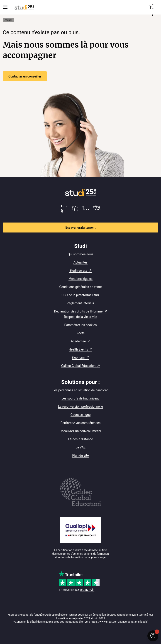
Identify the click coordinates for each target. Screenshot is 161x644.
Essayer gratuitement (81, 228)
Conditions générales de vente (80, 287)
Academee (78, 341)
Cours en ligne (81, 415)
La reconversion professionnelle (80, 407)
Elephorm (78, 358)
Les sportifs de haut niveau (80, 398)
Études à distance (81, 439)
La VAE (80, 447)
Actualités (80, 262)
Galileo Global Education (78, 366)
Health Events (78, 349)
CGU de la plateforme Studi (80, 295)
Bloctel (81, 333)
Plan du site (81, 455)
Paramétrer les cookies (81, 325)
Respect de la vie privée (80, 317)
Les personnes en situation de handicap (81, 390)
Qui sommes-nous (80, 254)
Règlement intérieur (80, 303)
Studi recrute (78, 271)
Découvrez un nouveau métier (80, 431)
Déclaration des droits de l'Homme (78, 311)
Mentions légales (80, 279)
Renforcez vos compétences (80, 423)
